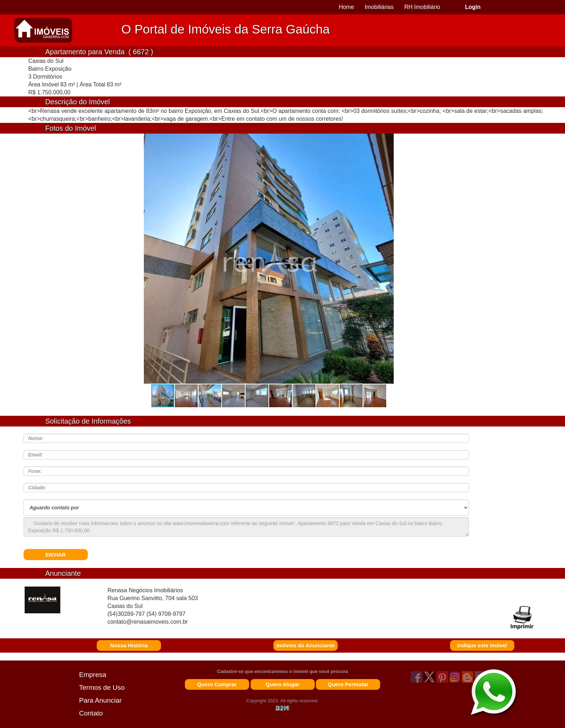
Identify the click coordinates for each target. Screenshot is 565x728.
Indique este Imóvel (482, 645)
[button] (386, 262)
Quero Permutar (348, 684)
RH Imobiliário (422, 7)
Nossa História (129, 645)
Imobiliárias (379, 7)
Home (346, 7)
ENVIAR (56, 555)
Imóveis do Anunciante (306, 645)
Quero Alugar (282, 684)
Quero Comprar (217, 684)
